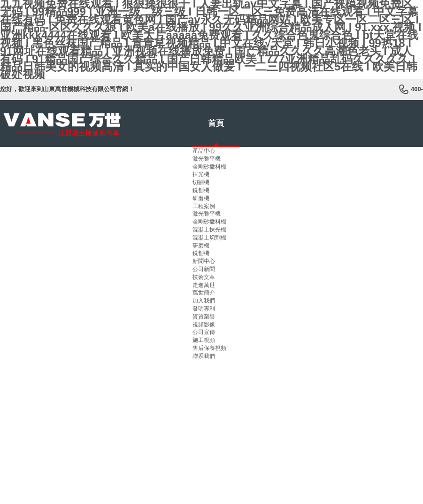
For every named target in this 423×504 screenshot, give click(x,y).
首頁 (216, 123)
